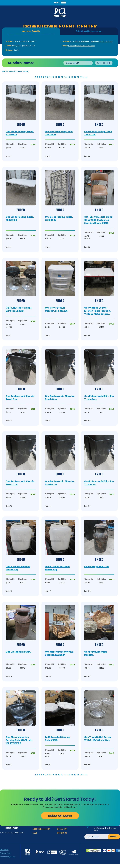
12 (59, 77)
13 (62, 77)
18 (78, 77)
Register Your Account (60, 826)
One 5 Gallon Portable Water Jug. (18, 568)
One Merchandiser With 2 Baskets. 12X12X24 (59, 653)
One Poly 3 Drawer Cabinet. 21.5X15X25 (56, 309)
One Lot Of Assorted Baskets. (95, 653)
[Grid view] (109, 63)
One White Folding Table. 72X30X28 (20, 133)
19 (82, 77)
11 (56, 77)
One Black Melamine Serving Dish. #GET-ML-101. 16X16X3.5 (19, 740)
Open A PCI (62, 839)
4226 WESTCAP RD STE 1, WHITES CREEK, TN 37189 (91, 41)
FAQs (35, 843)
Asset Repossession (41, 839)
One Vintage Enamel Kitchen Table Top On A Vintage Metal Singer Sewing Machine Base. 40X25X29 (97, 311)
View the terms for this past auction (82, 46)
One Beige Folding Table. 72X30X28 (59, 218)
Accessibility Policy (7, 866)
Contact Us (62, 843)
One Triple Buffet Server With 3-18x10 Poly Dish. (98, 739)
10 (53, 77)
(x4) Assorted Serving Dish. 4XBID (58, 739)
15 (69, 77)
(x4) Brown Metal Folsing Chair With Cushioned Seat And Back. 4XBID (98, 220)
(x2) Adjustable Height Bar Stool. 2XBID (19, 309)
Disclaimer (4, 860)
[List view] (104, 63)
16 (72, 77)
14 (66, 77)
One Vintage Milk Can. (97, 567)
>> (86, 77)
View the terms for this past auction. (15, 71)
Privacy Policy (5, 863)
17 (75, 77)
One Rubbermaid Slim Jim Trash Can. (21, 398)
